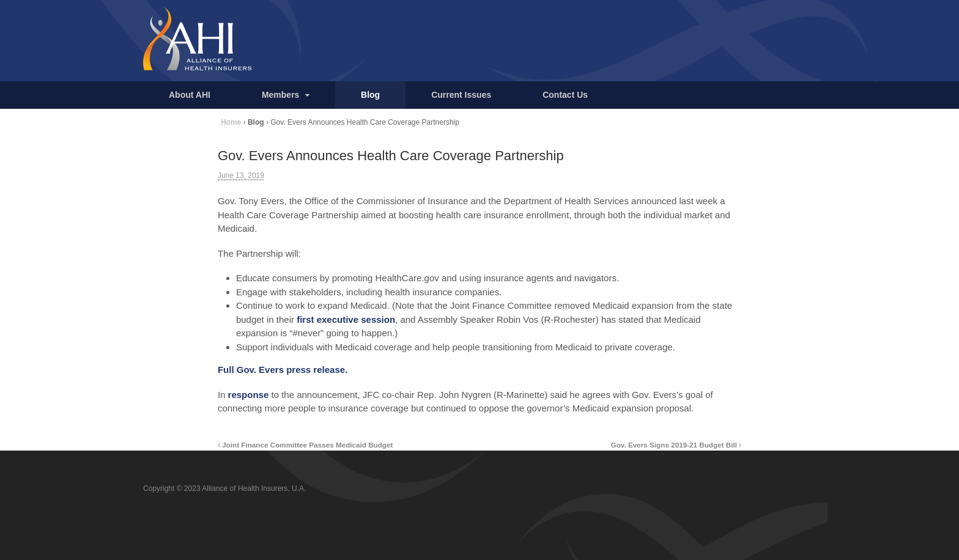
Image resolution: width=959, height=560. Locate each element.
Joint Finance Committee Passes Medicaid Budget (305, 445)
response (249, 395)
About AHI (190, 95)
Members (280, 95)
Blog (370, 95)
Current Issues (461, 95)
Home (231, 122)
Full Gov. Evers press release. (283, 370)
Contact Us (565, 95)
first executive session (346, 319)
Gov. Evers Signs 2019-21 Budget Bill (676, 445)
